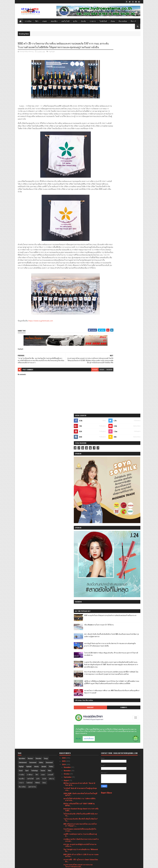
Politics (51, 445)
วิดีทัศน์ (37, 461)
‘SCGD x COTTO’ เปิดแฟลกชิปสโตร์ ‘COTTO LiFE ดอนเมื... (80, 649)
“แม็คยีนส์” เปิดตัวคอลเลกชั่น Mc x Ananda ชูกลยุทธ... (80, 654)
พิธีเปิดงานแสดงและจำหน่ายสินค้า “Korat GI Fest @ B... (79, 463)
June (66, 821)
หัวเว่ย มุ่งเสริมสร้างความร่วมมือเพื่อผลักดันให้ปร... (80, 674)
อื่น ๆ (133, 21)
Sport (27, 449)
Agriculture (22, 437)
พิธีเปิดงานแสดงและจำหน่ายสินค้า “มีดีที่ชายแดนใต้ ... (81, 779)
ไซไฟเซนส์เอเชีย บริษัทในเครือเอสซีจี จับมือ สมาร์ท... (81, 493)
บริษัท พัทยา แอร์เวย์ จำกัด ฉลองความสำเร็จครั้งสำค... (80, 718)
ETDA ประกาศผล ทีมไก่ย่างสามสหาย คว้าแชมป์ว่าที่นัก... (80, 739)
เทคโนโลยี (65, 21)
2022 (64, 845)
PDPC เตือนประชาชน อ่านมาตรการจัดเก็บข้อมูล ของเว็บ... (80, 688)
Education (38, 437)
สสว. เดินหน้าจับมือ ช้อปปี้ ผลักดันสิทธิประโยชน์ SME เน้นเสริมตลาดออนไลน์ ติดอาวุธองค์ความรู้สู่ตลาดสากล (126, 205)
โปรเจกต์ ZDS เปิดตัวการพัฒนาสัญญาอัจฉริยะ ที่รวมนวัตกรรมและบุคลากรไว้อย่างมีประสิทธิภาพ (127, 224)
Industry (36, 445)
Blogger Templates (48, 865)
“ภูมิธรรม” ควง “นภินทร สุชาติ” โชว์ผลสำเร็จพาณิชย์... (80, 713)
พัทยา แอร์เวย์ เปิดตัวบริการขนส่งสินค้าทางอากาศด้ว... (81, 590)
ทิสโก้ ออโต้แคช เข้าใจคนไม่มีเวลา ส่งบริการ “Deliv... (79, 813)
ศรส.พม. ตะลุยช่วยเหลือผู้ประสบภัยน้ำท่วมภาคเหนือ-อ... (80, 524)
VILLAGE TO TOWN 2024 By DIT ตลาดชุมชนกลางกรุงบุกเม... (81, 619)
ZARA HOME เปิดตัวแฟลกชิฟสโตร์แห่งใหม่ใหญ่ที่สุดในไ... (80, 473)
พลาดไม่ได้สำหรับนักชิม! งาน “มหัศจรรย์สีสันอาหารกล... (79, 478)
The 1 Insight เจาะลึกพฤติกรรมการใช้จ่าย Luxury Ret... (81, 723)
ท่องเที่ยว (54, 21)
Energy (46, 437)
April (66, 828)
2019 (64, 855)
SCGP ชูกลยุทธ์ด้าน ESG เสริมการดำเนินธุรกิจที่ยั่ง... (80, 600)
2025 (64, 440)
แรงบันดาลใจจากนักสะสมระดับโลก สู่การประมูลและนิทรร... (81, 580)
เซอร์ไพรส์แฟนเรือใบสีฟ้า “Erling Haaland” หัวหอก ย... (80, 803)
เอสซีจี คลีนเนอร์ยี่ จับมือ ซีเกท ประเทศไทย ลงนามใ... (80, 749)
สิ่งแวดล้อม (123, 21)
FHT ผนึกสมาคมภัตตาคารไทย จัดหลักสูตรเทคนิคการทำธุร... (81, 575)
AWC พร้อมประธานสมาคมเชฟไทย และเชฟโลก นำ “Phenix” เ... (80, 503)
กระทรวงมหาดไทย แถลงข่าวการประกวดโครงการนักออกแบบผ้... (78, 544)
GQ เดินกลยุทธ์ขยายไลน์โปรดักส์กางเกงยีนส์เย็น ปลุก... (80, 774)
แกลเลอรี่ (50, 453)
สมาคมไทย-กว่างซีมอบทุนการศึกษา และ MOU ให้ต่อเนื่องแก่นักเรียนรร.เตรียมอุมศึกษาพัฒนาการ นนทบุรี (127, 272)
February (67, 834)
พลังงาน (52, 457)
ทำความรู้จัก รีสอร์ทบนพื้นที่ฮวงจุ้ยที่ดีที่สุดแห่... (80, 799)
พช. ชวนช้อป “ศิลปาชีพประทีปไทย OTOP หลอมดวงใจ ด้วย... (80, 784)
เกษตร (45, 21)
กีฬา (37, 21)
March (66, 831)
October (67, 452)
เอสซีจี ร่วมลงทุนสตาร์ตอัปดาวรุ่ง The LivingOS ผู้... (80, 769)
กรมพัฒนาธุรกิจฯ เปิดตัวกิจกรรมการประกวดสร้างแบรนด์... (81, 519)
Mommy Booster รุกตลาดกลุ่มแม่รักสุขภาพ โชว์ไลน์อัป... (80, 659)
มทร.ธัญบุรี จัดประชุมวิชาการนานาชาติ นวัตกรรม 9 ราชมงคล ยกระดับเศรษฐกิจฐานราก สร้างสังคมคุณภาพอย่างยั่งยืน (127, 214)
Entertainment (23, 441)
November (68, 449)
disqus (88, 384)
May (65, 824)
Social (21, 449)
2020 (64, 851)
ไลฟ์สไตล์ (103, 21)
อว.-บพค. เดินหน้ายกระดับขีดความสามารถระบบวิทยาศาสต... (81, 639)
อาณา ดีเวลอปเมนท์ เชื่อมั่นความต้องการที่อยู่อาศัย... (79, 569)
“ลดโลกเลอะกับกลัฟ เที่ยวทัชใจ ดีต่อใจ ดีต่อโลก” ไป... (81, 498)
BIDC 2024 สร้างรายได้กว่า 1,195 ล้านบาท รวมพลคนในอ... (81, 534)
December (68, 446)
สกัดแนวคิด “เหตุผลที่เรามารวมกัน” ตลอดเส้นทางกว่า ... (81, 759)
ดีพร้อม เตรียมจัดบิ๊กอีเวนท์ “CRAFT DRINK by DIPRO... (79, 483)
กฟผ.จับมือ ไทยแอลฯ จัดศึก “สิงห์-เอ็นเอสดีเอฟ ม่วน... (80, 629)
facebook (95, 384)
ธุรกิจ (75, 21)
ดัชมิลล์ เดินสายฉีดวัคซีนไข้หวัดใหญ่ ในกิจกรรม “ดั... (80, 693)
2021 (64, 848)
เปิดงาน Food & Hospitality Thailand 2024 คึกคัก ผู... (81, 605)
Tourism (43, 449)
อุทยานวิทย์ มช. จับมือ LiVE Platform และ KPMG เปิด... (80, 669)
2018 (64, 858)
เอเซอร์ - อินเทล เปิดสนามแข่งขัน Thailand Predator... (79, 708)
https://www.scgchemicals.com (41, 333)
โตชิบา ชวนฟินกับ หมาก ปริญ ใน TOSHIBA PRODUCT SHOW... (79, 585)
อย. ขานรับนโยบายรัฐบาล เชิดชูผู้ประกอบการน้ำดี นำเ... (80, 789)
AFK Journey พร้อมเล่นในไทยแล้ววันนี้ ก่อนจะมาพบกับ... (80, 698)
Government (49, 441)
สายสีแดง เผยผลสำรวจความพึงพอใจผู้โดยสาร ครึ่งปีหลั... (80, 595)
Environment (33, 441)
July (65, 818)
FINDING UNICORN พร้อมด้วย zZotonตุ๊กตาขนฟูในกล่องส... (81, 634)
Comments (131, 287)
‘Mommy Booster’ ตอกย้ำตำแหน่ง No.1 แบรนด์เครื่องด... (80, 664)
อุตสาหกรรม (32, 465)
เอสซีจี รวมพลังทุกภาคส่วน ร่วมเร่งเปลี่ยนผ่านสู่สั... (80, 514)
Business (30, 437)
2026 (64, 436)
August (67, 459)
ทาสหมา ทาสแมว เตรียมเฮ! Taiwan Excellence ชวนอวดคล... (81, 808)
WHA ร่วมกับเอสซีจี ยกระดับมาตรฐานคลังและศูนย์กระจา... (81, 764)
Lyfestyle (44, 445)
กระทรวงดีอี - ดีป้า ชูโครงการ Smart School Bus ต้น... (81, 539)
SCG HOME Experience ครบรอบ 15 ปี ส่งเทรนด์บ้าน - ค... (80, 754)
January (67, 837)
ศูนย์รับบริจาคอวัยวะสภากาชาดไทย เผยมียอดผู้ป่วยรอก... (80, 683)
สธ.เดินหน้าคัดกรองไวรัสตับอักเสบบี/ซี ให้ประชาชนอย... (81, 624)
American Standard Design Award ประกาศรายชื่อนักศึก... (81, 488)
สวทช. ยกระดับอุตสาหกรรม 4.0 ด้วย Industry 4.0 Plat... (80, 564)
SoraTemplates (29, 865)
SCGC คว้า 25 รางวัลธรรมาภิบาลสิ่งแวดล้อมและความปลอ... (80, 549)
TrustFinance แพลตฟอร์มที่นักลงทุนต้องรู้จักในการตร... (80, 508)
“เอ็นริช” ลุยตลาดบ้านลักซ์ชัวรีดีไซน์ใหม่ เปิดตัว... (79, 728)
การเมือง (28, 21)
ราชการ (93, 21)
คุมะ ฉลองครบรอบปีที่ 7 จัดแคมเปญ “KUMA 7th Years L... (80, 644)
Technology (34, 449)
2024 (64, 443)
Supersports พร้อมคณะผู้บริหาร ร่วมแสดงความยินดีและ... (80, 610)
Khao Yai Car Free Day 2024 (73, 679)
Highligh (21, 445)
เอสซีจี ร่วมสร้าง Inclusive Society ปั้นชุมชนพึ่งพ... (80, 744)
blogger (81, 384)
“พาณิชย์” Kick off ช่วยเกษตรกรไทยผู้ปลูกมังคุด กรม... (80, 468)
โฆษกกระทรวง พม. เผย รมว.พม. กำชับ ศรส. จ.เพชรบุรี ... (79, 559)
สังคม (113, 21)
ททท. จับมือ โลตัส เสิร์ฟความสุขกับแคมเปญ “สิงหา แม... (80, 734)
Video (50, 449)
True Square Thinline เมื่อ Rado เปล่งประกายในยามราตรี (80, 703)
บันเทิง (84, 21)
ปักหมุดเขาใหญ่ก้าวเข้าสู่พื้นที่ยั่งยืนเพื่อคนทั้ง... (80, 614)
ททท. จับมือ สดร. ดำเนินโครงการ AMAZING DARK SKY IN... (81, 795)
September (68, 456)
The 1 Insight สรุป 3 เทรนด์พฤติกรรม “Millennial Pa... (81, 529)
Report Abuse (106, 471)
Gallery (41, 441)
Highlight (52, 56)
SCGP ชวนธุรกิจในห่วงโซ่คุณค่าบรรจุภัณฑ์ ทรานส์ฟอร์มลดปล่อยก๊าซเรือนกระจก (126, 186)
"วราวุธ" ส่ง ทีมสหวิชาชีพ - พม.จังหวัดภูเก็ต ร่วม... (79, 554)
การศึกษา (30, 453)
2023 (64, 842)
